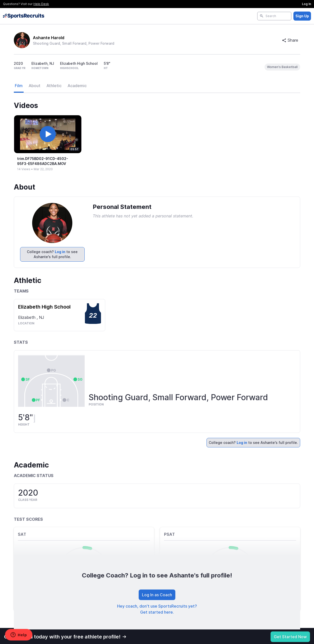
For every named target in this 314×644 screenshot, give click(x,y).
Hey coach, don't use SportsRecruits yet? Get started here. (157, 609)
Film (19, 86)
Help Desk (41, 4)
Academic (77, 86)
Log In (306, 4)
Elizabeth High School (44, 307)
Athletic (54, 86)
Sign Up (302, 16)
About (35, 86)
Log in (60, 252)
